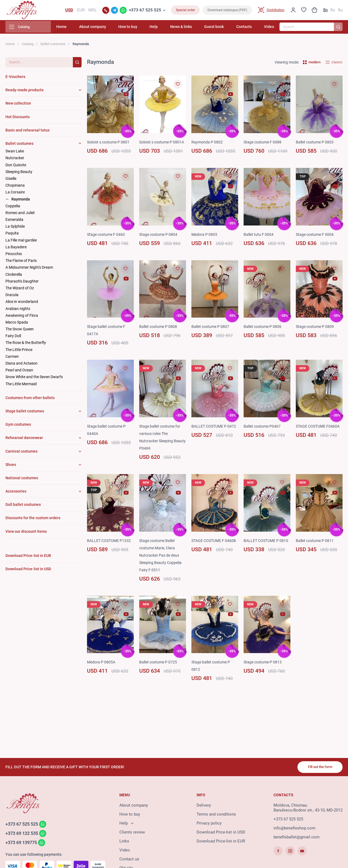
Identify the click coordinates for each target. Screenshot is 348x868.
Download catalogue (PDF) (227, 11)
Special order (185, 11)
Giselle (11, 180)
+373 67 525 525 (145, 11)
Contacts (247, 29)
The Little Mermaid (21, 386)
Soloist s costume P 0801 (110, 144)
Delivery (204, 806)
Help (165, 29)
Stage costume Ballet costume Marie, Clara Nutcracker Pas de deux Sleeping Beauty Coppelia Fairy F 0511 (162, 564)
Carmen (12, 358)
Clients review (132, 833)
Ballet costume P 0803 (316, 144)
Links (124, 842)
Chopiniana (15, 187)
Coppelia (13, 208)
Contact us (129, 860)
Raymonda (21, 201)
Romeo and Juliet (20, 214)
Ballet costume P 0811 (316, 550)
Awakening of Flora (22, 317)
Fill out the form (318, 768)
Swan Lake (15, 153)
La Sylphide (15, 228)
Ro (333, 11)
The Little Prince (19, 351)
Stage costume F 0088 (264, 144)
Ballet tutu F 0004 (259, 243)
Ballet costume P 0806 (264, 336)
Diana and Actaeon (21, 365)
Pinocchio (14, 255)
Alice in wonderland (22, 303)
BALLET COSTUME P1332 (110, 550)
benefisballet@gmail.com (296, 838)
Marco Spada (17, 324)
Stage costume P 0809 (316, 336)
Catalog (28, 46)
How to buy (142, 29)
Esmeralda (14, 221)
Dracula (12, 297)
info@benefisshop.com (294, 829)
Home (81, 29)
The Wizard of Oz (20, 290)
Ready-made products (24, 92)
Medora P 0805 (205, 243)
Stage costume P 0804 (160, 243)
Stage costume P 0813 (264, 671)
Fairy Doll (13, 338)
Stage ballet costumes (25, 413)
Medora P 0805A (102, 671)
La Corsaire (15, 194)
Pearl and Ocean (19, 372)
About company (109, 29)
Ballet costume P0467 (263, 435)
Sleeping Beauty (19, 173)
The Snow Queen (20, 331)
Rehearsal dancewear (24, 440)
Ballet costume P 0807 (212, 336)
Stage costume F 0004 (316, 243)
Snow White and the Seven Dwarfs (34, 379)
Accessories (16, 493)
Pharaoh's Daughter (22, 283)
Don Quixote (16, 167)
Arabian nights (18, 310)
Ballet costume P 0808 (160, 336)
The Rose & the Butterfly (26, 344)
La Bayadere (16, 249)
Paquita (12, 235)
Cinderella (14, 276)
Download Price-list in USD (221, 833)
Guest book (220, 29)
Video (269, 29)
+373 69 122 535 (23, 835)
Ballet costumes (53, 46)
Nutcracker (15, 160)
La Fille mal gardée (21, 242)
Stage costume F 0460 (107, 243)
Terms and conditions (216, 815)
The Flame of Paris (21, 262)
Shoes (11, 466)
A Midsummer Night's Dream (29, 269)
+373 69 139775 (23, 844)
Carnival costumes (21, 453)
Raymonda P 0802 (208, 144)
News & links (189, 29)
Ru (340, 11)
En (325, 11)
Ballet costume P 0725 (160, 671)
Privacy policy (209, 824)
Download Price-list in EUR (221, 842)
